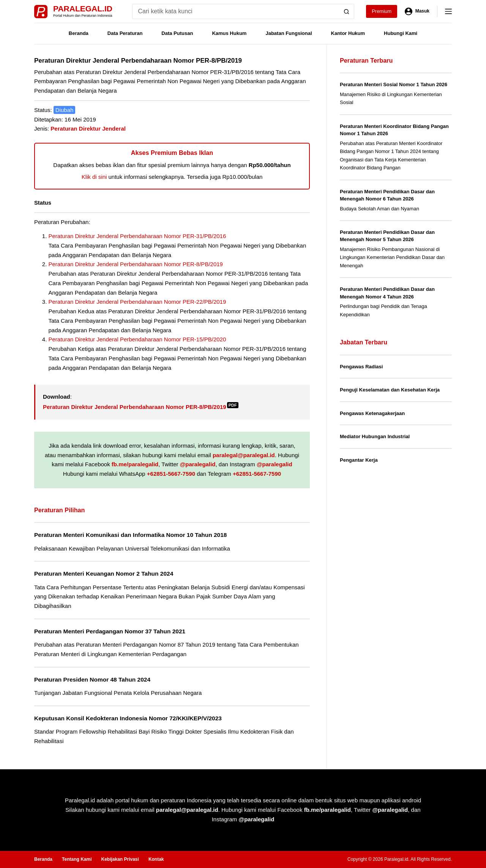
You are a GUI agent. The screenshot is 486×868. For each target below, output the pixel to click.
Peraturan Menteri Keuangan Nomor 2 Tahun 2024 (104, 574)
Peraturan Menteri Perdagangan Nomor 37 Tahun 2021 (110, 631)
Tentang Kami (77, 859)
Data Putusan (177, 33)
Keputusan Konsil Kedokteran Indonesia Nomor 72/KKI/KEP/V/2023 (128, 718)
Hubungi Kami (401, 33)
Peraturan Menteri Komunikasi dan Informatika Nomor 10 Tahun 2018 (130, 535)
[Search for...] (236, 11)
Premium (382, 11)
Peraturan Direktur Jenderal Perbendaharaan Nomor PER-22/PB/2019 (137, 302)
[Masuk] (417, 11)
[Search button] (347, 11)
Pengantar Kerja (359, 460)
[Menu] (448, 11)
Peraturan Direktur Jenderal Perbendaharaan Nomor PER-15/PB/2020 (137, 339)
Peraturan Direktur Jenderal (88, 129)
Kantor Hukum (348, 33)
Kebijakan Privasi (120, 859)
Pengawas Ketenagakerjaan (372, 413)
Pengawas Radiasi (361, 367)
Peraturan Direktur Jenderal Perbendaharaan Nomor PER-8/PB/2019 (136, 264)
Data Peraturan (125, 33)
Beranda (79, 33)
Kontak (156, 859)
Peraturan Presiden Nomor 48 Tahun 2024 (92, 679)
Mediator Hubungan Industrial (375, 436)
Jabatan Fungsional (289, 33)
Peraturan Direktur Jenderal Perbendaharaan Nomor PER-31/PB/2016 (137, 236)
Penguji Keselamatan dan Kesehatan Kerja (390, 390)
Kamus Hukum (229, 33)
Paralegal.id (83, 9)
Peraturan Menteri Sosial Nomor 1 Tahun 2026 (394, 84)
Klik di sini (94, 177)
